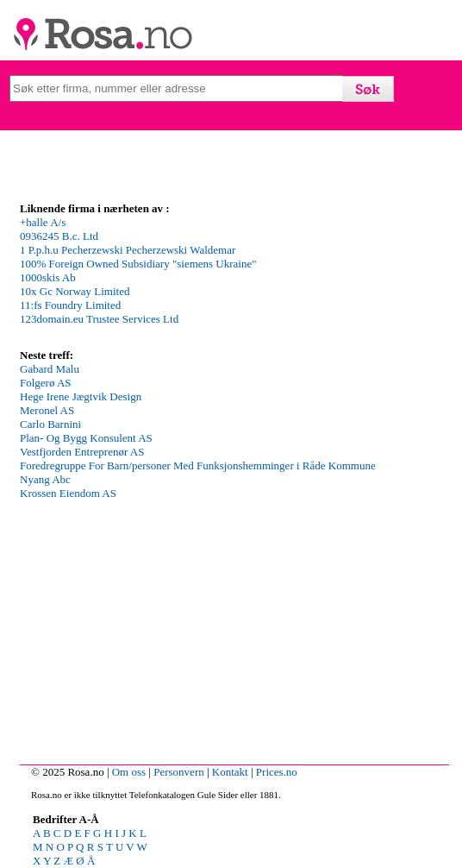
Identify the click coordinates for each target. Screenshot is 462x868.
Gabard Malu (50, 369)
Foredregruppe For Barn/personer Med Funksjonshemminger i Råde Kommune (198, 465)
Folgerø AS (46, 383)
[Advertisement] (231, 747)
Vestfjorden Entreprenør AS (82, 452)
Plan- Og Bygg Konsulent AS (86, 438)
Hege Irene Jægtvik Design (81, 396)
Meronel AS (47, 410)
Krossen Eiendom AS (68, 493)
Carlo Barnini (50, 424)
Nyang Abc (45, 479)
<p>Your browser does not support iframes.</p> (149, 280)
